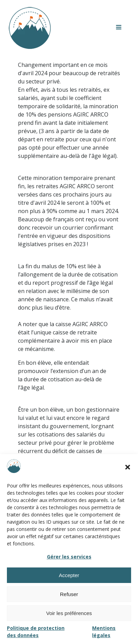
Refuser (69, 594)
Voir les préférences (69, 613)
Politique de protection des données (36, 632)
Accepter (69, 575)
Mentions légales (104, 632)
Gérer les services (69, 557)
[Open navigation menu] (119, 28)
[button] (128, 467)
